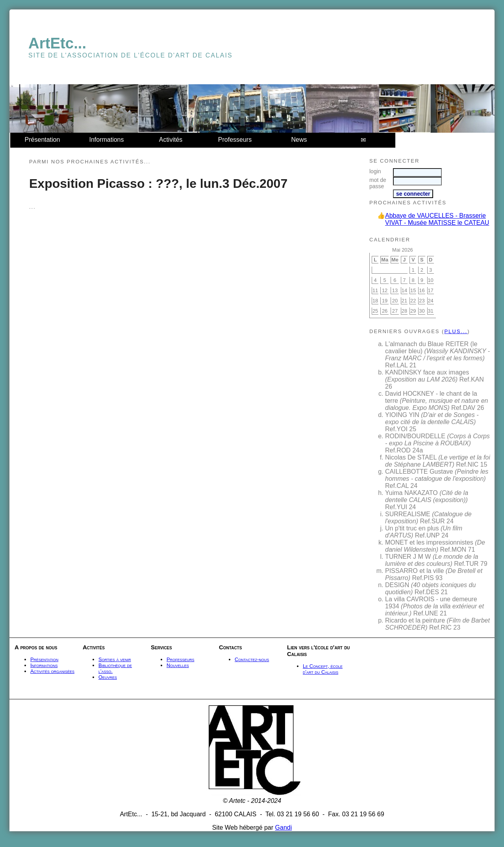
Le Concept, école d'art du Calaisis (323, 669)
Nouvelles (178, 665)
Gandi (284, 828)
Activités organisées (52, 671)
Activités (171, 140)
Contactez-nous (252, 659)
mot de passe (378, 183)
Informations (106, 140)
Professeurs (235, 140)
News (299, 140)
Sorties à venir (115, 659)
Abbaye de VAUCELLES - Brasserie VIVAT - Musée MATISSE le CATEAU (437, 219)
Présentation (43, 140)
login (375, 171)
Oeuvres (108, 677)
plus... (456, 331)
